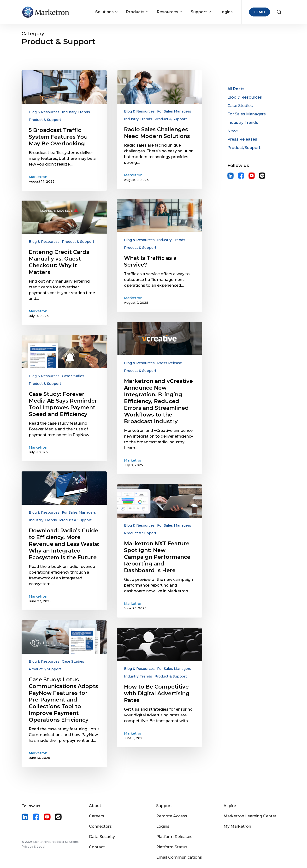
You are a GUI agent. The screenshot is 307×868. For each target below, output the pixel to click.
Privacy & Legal (33, 847)
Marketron (38, 177)
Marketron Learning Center (250, 816)
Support (164, 806)
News (233, 131)
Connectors (100, 826)
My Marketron (237, 826)
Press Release (170, 363)
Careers (97, 816)
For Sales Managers (174, 111)
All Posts (236, 89)
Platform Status (172, 847)
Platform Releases (174, 837)
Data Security (102, 837)
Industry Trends (76, 112)
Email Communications (179, 857)
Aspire (230, 806)
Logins (163, 826)
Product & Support (45, 120)
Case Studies (73, 376)
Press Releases (242, 139)
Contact (97, 847)
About (95, 806)
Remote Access (172, 816)
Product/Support (244, 148)
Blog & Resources (44, 112)
